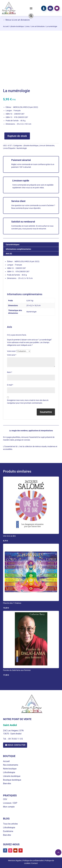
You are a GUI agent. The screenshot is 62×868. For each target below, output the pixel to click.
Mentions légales (15, 861)
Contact (35, 863)
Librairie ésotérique (17, 26)
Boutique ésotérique (12, 780)
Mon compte (9, 807)
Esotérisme (8, 831)
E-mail (10, 385)
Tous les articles (10, 824)
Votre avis (12, 355)
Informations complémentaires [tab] (18, 249)
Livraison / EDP (10, 803)
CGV (5, 799)
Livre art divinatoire (38, 26)
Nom (10, 372)
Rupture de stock (17, 136)
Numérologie (22, 148)
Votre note (12, 351)
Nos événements (11, 765)
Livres (27, 26)
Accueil (6, 26)
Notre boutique (10, 769)
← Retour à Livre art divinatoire (16, 20)
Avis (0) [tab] (9, 254)
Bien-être (7, 784)
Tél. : (6, 739)
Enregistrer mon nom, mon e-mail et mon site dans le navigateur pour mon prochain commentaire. (28, 402)
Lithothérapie (9, 772)
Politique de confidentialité (33, 861)
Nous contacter (17, 745)
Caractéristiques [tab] (13, 245)
